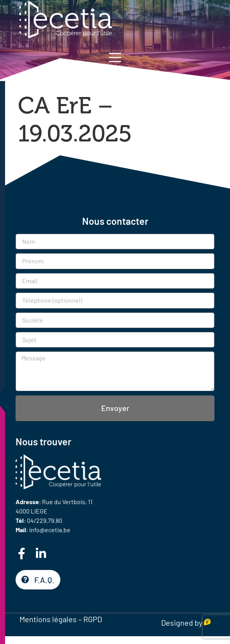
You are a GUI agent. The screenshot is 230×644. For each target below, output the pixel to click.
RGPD (93, 619)
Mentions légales (48, 619)
